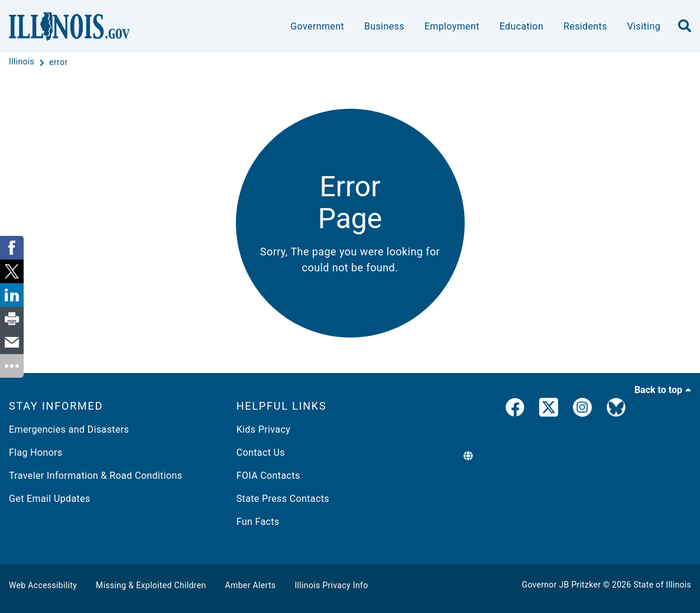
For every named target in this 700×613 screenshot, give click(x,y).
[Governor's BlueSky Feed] (616, 410)
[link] (515, 410)
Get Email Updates (50, 499)
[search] (685, 27)
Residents (585, 26)
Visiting (644, 26)
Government (317, 26)
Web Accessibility (43, 585)
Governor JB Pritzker (562, 585)
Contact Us (261, 453)
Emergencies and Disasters (69, 429)
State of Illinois (662, 585)
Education (521, 26)
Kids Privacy (263, 429)
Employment (452, 26)
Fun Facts (258, 522)
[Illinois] (23, 62)
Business (384, 26)
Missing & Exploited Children (151, 585)
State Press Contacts (283, 499)
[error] (58, 62)
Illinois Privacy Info (331, 585)
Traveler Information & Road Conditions (95, 476)
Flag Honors (36, 453)
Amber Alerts (251, 585)
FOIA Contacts (268, 476)
